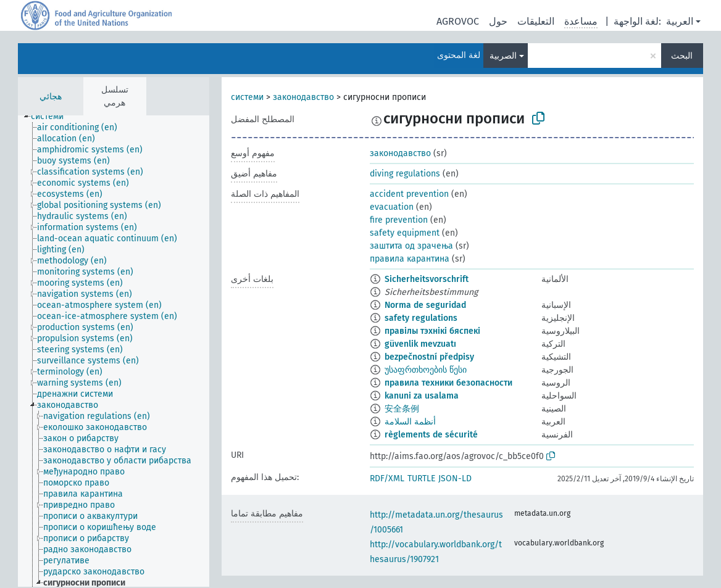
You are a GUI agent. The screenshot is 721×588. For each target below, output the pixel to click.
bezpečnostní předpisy (429, 357)
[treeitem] (52, 117)
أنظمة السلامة (410, 422)
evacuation (392, 207)
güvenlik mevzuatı (420, 344)
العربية (680, 21)
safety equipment (405, 233)
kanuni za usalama (422, 396)
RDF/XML (387, 478)
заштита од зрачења (411, 246)
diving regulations (405, 174)
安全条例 (402, 409)
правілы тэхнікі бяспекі (432, 331)
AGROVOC (458, 21)
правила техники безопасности (448, 383)
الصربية (503, 56)
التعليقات (536, 21)
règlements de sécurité (431, 435)
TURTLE (421, 478)
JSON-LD (455, 478)
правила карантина (410, 259)
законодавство (303, 97)
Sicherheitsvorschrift (427, 279)
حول (498, 21)
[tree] (114, 351)
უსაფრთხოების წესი (426, 370)
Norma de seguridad (425, 305)
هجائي (51, 97)
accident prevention (409, 194)
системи (247, 97)
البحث (682, 56)
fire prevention (399, 220)
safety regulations (421, 318)
